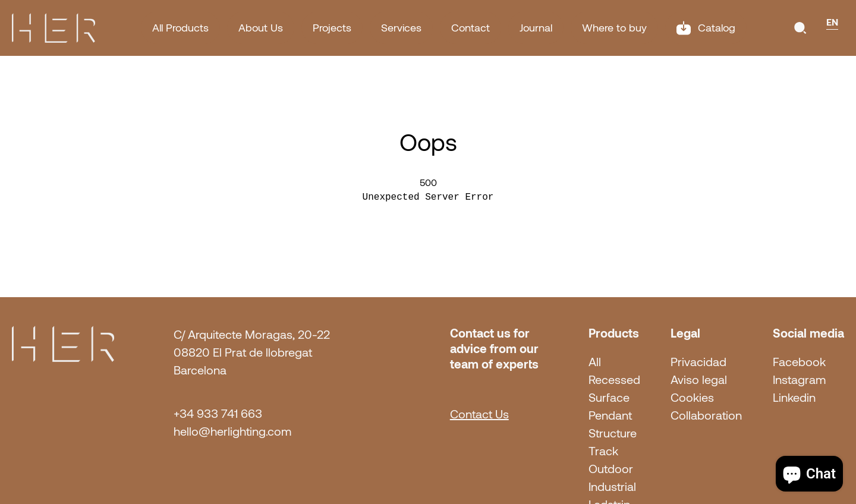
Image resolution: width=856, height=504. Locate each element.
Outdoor (611, 469)
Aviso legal (699, 380)
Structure (613, 433)
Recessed (614, 380)
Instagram (799, 380)
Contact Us (479, 414)
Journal (536, 28)
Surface (609, 398)
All (595, 362)
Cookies (692, 398)
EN (832, 22)
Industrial (612, 487)
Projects (332, 28)
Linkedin (794, 398)
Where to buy (614, 28)
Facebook (799, 362)
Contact (471, 28)
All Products (180, 28)
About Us (261, 28)
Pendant (610, 415)
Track (603, 451)
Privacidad (698, 362)
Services (401, 28)
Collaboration (706, 415)
